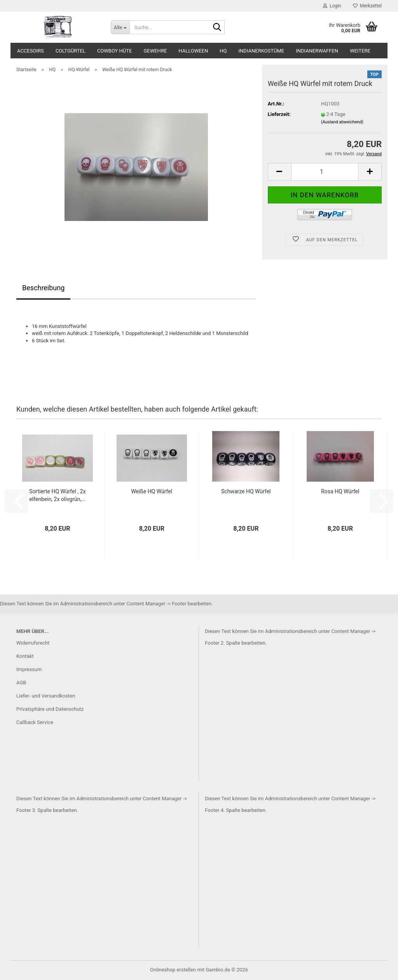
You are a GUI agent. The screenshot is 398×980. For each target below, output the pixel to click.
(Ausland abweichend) (342, 122)
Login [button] (332, 6)
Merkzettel (367, 6)
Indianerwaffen (317, 51)
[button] (279, 172)
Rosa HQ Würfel (340, 491)
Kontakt (25, 656)
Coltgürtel (71, 51)
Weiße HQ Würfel (152, 491)
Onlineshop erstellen (173, 970)
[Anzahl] (325, 172)
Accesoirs (31, 51)
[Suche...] (120, 27)
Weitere (360, 51)
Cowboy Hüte (115, 51)
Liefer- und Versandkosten (46, 696)
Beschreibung (43, 288)
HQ (223, 51)
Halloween (193, 51)
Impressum (29, 669)
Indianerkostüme (262, 51)
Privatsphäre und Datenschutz (50, 709)
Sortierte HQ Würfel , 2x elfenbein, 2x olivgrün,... (57, 495)
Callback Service (35, 722)
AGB (21, 683)
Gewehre (155, 51)
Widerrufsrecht (33, 643)
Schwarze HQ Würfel (246, 491)
